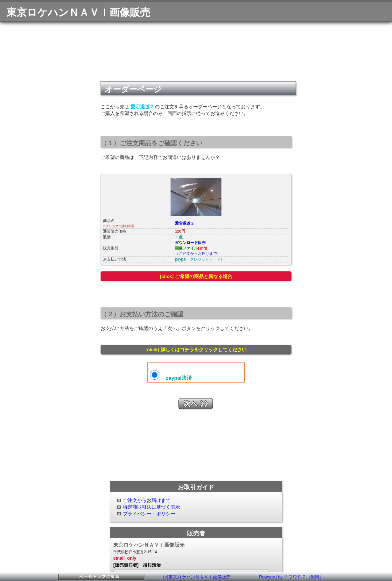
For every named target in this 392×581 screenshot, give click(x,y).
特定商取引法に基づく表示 (151, 507)
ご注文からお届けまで (147, 500)
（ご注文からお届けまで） (198, 254)
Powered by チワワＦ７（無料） (291, 577)
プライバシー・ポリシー (149, 514)
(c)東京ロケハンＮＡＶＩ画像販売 (197, 577)
